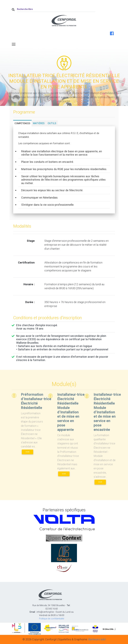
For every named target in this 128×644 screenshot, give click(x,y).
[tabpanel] (64, 170)
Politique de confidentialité (52, 619)
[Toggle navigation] (14, 44)
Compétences (22, 123)
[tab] (22, 123)
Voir (27, 452)
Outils (52, 123)
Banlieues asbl (97, 639)
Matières (39, 123)
